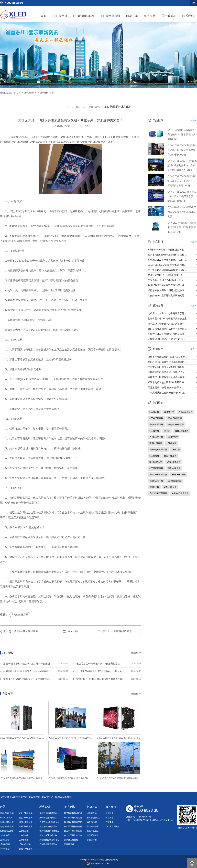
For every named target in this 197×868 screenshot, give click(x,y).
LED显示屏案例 (83, 16)
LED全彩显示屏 (175, 481)
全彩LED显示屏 (186, 412)
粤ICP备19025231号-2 (98, 864)
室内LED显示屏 (175, 418)
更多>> (194, 120)
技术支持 (109, 822)
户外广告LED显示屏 (158, 475)
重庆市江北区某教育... (49, 831)
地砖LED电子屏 (7, 822)
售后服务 (109, 818)
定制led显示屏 (170, 487)
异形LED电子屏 (156, 481)
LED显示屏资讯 (110, 16)
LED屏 (167, 431)
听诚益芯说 (69, 844)
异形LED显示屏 (20, 615)
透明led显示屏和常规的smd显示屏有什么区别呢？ (29, 631)
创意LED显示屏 (26, 818)
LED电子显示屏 (156, 418)
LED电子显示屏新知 (73, 831)
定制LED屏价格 (71, 840)
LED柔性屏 (24, 840)
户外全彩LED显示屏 (158, 493)
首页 (44, 16)
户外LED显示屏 (156, 425)
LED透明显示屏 (156, 468)
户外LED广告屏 (179, 475)
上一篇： (9, 631)
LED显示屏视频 (112, 827)
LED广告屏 (173, 437)
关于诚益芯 (169, 16)
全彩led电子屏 (170, 456)
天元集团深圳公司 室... (49, 840)
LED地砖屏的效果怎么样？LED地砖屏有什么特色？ (123, 631)
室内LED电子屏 (174, 462)
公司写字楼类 (93, 835)
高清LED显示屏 (7, 827)
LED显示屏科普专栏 (73, 822)
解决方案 (132, 16)
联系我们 (188, 16)
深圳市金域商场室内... (49, 813)
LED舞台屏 (5, 849)
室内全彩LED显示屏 (158, 450)
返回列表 (73, 631)
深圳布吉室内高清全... (49, 827)
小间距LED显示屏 (176, 425)
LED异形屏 (5, 844)
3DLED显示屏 (6, 818)
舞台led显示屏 (156, 462)
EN (193, 3)
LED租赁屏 (154, 456)
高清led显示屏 (156, 443)
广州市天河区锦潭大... (49, 822)
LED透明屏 (154, 431)
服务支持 (150, 16)
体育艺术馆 (92, 822)
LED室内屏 (5, 835)
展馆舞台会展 (93, 827)
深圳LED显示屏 (63, 797)
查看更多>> (136, 653)
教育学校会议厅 (94, 818)
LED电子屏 (169, 412)
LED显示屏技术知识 (45, 93)
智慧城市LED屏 (7, 831)
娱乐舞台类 (92, 813)
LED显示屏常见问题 (73, 818)
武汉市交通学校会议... (49, 835)
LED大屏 (176, 450)
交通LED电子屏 (26, 849)
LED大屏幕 (172, 443)
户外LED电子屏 (156, 437)
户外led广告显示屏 (180, 493)
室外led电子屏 (174, 468)
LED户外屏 (24, 835)
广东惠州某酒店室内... (49, 844)
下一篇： (103, 631)
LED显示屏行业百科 (73, 827)
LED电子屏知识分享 (73, 835)
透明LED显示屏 (182, 431)
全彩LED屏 (154, 487)
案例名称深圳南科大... (49, 818)
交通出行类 (92, 840)
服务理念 (109, 813)
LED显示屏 (60, 16)
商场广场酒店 (93, 831)
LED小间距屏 (25, 844)
